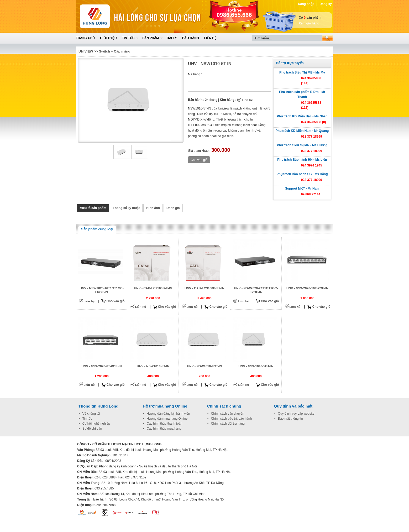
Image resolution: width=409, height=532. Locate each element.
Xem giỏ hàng (309, 23)
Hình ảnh (153, 208)
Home (114, 16)
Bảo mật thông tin (290, 419)
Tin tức (128, 38)
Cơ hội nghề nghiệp (96, 424)
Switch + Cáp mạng (115, 51)
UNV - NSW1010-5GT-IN (256, 366)
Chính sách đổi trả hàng (228, 424)
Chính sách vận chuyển (228, 414)
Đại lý (172, 38)
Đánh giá (173, 208)
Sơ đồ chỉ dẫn (92, 429)
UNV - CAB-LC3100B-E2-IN (204, 288)
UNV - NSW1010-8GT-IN (204, 366)
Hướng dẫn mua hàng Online (167, 419)
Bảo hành (191, 38)
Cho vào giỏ (116, 301)
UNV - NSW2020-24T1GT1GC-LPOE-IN (256, 290)
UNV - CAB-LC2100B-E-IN (153, 288)
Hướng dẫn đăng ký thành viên (168, 414)
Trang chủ (85, 38)
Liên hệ (210, 38)
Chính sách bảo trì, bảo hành (231, 419)
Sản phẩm (151, 38)
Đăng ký (326, 4)
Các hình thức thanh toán (164, 424)
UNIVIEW (86, 51)
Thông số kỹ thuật (126, 208)
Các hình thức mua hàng (164, 429)
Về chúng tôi (91, 414)
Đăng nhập (306, 4)
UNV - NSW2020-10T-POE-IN (307, 288)
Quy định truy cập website (296, 414)
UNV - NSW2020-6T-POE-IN (101, 366)
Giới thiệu (108, 38)
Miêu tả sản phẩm (93, 208)
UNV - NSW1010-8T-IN (153, 366)
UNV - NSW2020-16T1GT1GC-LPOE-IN (101, 290)
